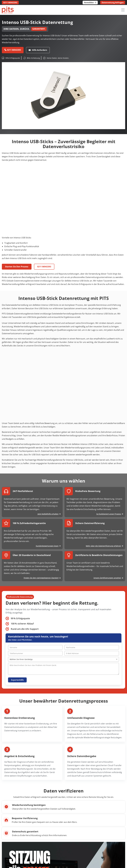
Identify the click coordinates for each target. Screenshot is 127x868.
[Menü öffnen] (123, 10)
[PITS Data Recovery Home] (8, 10)
